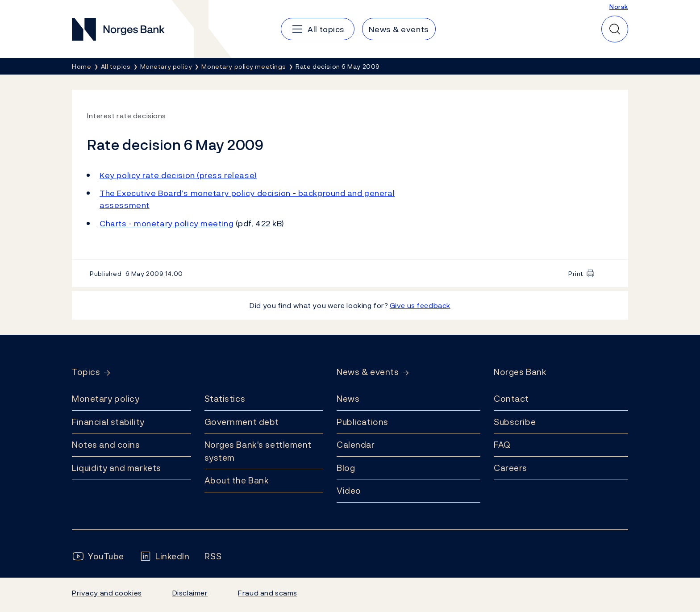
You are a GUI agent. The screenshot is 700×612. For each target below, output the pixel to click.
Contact (511, 399)
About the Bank (237, 480)
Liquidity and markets (117, 468)
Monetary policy (106, 399)
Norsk (619, 6)
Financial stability (108, 422)
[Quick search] (615, 29)
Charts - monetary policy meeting (167, 223)
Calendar (356, 445)
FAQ (502, 445)
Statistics (225, 399)
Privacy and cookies (107, 593)
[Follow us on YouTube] (98, 556)
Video (349, 491)
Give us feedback (420, 305)
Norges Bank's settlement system (258, 451)
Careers (510, 468)
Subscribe (515, 422)
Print (576, 273)
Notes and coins (106, 445)
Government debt (242, 422)
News (348, 399)
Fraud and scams (267, 593)
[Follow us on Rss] (213, 556)
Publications (362, 422)
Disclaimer (190, 593)
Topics (86, 372)
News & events (368, 372)
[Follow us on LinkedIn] (165, 556)
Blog (346, 468)
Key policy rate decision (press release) (178, 175)
